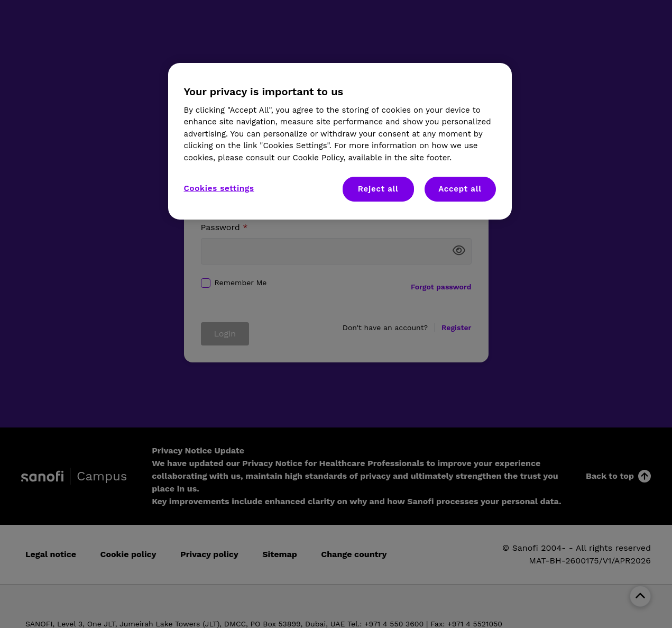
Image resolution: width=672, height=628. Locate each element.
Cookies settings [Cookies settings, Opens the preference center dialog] (219, 188)
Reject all (378, 189)
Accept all (460, 189)
